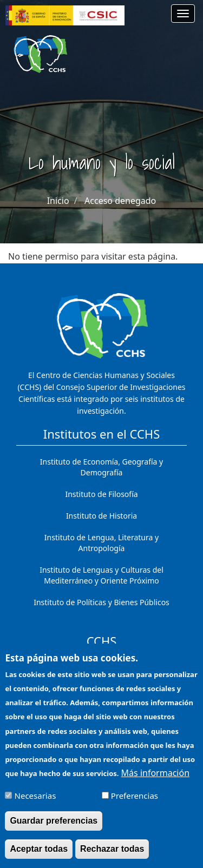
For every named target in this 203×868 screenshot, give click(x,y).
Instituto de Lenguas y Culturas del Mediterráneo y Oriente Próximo (101, 575)
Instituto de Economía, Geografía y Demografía (101, 467)
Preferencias (135, 802)
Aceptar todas (39, 855)
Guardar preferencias (54, 827)
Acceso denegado (120, 201)
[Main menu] (183, 14)
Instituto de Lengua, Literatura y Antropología (101, 543)
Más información (155, 779)
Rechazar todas (112, 855)
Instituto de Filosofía (101, 494)
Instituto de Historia (101, 516)
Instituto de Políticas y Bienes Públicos (101, 602)
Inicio (58, 201)
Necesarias (35, 802)
